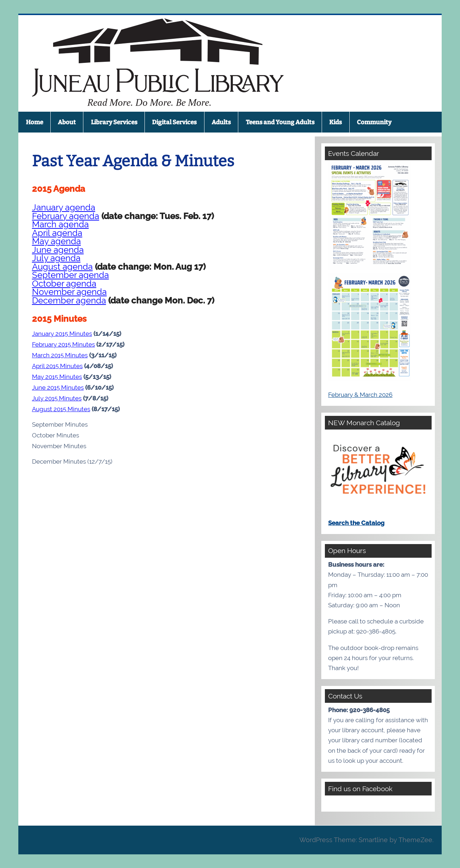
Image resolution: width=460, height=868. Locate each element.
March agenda (60, 224)
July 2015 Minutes (57, 398)
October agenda (64, 284)
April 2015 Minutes (57, 366)
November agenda (69, 292)
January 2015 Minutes (62, 334)
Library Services (114, 122)
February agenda (66, 216)
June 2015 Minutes (58, 387)
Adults (221, 122)
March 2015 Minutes (60, 355)
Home (34, 122)
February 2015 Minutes (63, 344)
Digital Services (174, 122)
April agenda (57, 233)
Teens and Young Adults (280, 122)
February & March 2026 (360, 395)
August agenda (62, 267)
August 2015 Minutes (61, 409)
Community (374, 122)
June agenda (58, 250)
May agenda (56, 241)
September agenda (70, 275)
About (67, 122)
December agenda (69, 301)
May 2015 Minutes (57, 377)
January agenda (64, 208)
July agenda (56, 258)
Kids (335, 122)
